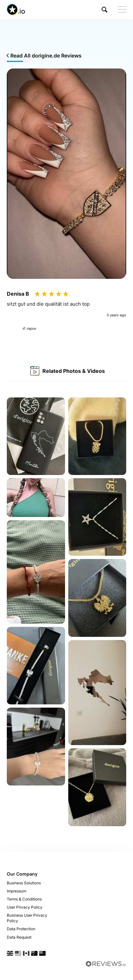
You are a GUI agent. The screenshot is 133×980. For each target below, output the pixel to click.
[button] (105, 10)
